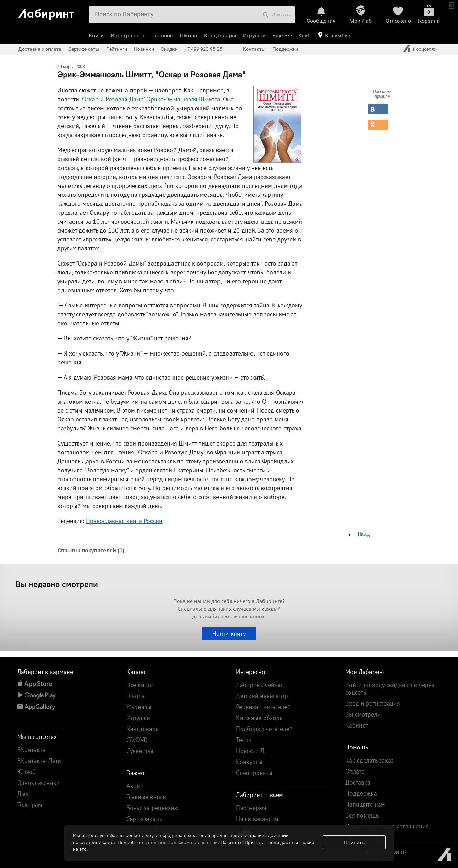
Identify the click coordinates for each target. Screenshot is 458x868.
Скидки (169, 49)
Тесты (244, 740)
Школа (188, 36)
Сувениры (140, 751)
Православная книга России (124, 521)
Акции (135, 786)
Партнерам (251, 808)
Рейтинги (117, 49)
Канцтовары (220, 36)
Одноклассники (38, 783)
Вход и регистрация (373, 703)
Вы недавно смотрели (57, 584)
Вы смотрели (363, 714)
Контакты (254, 49)
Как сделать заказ (370, 760)
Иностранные (128, 36)
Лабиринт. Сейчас (260, 685)
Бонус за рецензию (153, 808)
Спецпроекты (254, 773)
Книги (96, 36)
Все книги (140, 685)
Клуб (304, 36)
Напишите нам (365, 804)
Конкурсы (249, 762)
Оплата (355, 771)
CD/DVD (137, 740)
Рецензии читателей (263, 707)
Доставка (358, 782)
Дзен (24, 794)
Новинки (144, 49)
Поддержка (286, 49)
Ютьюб (26, 772)
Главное (163, 36)
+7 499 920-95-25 (203, 49)
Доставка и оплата (40, 49)
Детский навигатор (262, 696)
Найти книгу (229, 634)
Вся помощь (362, 815)
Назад (364, 534)
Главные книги (146, 797)
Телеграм (30, 805)
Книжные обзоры (260, 718)
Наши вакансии (257, 819)
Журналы (139, 707)
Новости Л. (251, 751)
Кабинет (357, 725)
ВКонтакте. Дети (39, 761)
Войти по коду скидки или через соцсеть (390, 689)
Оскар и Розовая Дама (113, 99)
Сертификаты (84, 49)
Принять (354, 842)
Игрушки (254, 36)
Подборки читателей (264, 729)
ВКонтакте (31, 750)
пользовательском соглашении (183, 842)
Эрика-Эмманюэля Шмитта (184, 99)
